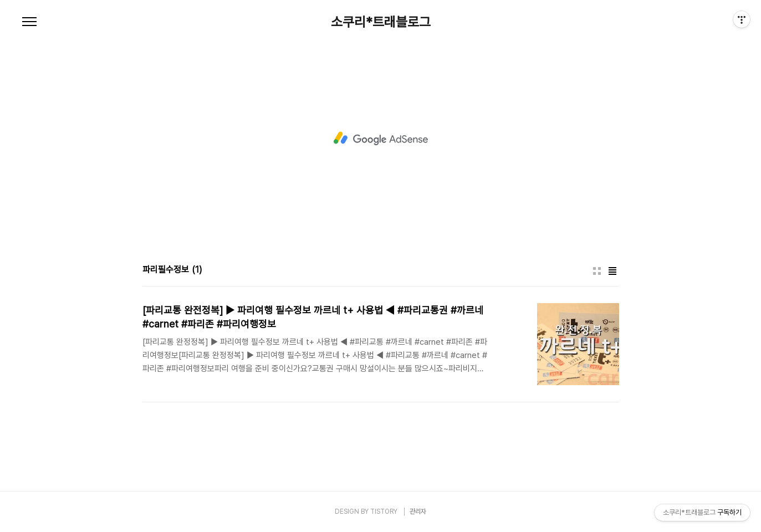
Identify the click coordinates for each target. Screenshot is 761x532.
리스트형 (612, 271)
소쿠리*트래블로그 (381, 22)
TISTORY (384, 511)
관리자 (418, 511)
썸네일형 (597, 271)
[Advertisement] (381, 139)
